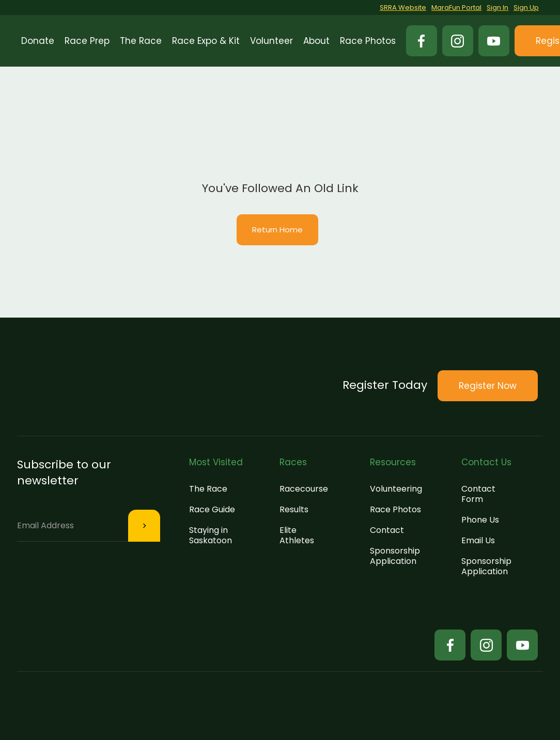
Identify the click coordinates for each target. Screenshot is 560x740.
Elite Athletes (297, 535)
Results (294, 509)
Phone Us (480, 520)
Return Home (277, 230)
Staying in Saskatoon (211, 535)
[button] (87, 41)
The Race (208, 489)
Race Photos (395, 509)
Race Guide (212, 509)
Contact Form (478, 494)
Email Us (478, 540)
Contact (387, 530)
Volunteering (396, 489)
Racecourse (304, 489)
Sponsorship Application (395, 556)
